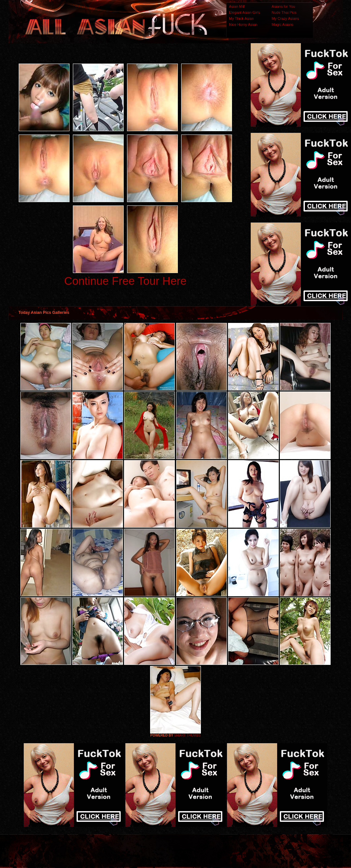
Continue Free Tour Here (125, 281)
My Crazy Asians (285, 18)
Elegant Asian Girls (245, 12)
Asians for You (283, 6)
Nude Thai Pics (284, 12)
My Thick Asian (241, 18)
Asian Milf (237, 6)
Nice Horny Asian (243, 24)
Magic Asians (283, 24)
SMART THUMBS (187, 735)
